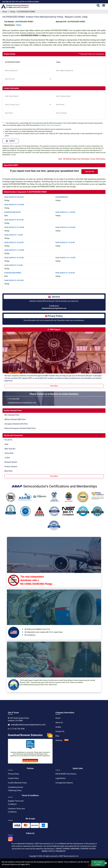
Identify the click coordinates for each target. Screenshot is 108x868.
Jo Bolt (7, 458)
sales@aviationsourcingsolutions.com (54, 308)
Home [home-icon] (5, 12)
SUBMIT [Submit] (11, 141)
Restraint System (11, 462)
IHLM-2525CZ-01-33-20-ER (14, 280)
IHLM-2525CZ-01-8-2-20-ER (14, 227)
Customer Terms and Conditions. (50, 125)
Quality (58, 727)
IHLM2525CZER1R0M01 (13, 273)
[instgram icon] (10, 838)
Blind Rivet (8, 471)
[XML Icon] (66, 740)
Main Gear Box (10, 449)
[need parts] (28, 79)
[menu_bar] (104, 5)
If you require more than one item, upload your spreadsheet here (45, 171)
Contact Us (60, 731)
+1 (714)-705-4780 (17, 729)
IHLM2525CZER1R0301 (13, 212)
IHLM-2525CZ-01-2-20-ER (13, 265)
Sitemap (59, 740)
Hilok (6, 444)
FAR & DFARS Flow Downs (66, 774)
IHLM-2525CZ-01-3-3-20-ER (14, 250)
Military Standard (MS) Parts (15, 419)
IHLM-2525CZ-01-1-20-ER (13, 235)
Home (58, 718)
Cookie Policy (13, 778)
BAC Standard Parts (12, 415)
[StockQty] (28, 71)
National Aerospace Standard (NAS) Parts (20, 428)
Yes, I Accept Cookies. (98, 863)
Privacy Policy (13, 774)
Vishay (13, 12)
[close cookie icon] (106, 863)
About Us (59, 722)
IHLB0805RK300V (62, 197)
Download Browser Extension (30, 735)
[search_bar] (98, 5)
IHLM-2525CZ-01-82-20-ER (14, 220)
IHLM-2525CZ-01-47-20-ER (14, 257)
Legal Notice (61, 778)
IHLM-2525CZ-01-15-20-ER (65, 242)
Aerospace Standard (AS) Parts (16, 424)
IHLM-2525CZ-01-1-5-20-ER (65, 212)
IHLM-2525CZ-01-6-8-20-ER (65, 227)
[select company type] (28, 105)
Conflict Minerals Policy (17, 783)
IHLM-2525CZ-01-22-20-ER (14, 242)
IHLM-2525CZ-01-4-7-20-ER (65, 257)
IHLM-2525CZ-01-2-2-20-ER (14, 204)
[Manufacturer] (80, 62)
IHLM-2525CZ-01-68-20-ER (14, 197)
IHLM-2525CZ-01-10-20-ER (65, 273)
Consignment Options (64, 783)
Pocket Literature (11, 466)
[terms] (3, 123)
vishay (19, 25)
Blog (57, 736)
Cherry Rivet (9, 453)
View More (54, 386)
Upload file (90, 171)
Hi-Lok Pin (8, 440)
